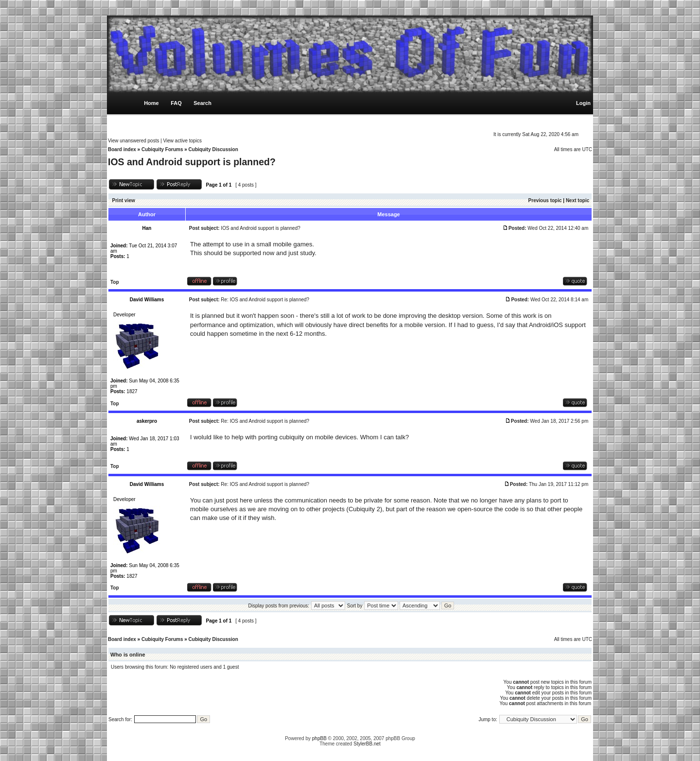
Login (583, 103)
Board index (122, 149)
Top (115, 282)
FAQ (176, 103)
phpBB (319, 738)
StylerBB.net (367, 744)
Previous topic (545, 200)
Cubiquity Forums (162, 149)
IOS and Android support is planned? (192, 162)
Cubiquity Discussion (213, 149)
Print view (124, 200)
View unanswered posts (133, 141)
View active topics (183, 141)
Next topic (577, 200)
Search (202, 103)
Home (151, 103)
